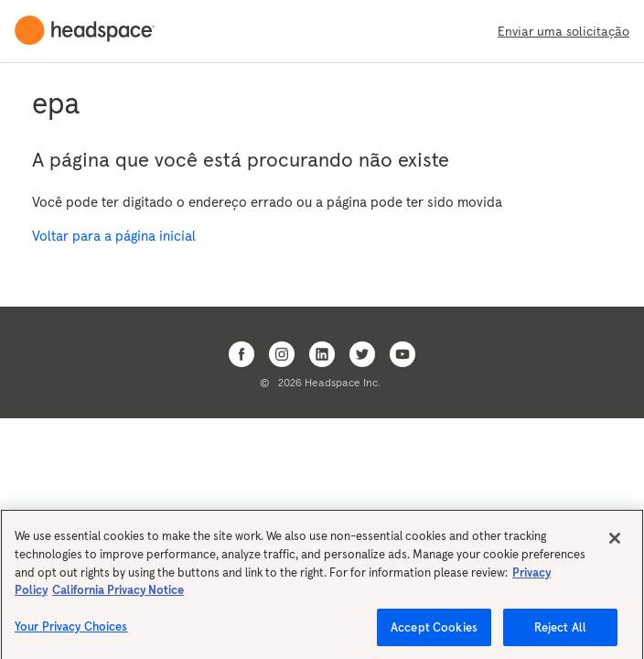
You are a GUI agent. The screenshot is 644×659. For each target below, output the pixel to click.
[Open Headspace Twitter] (362, 354)
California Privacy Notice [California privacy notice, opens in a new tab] (118, 594)
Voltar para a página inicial (114, 236)
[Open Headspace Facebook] (241, 354)
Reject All (560, 631)
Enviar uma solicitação (563, 31)
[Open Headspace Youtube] (402, 354)
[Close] (615, 543)
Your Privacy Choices (71, 630)
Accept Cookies (434, 631)
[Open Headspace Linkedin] (322, 354)
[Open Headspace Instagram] (282, 354)
